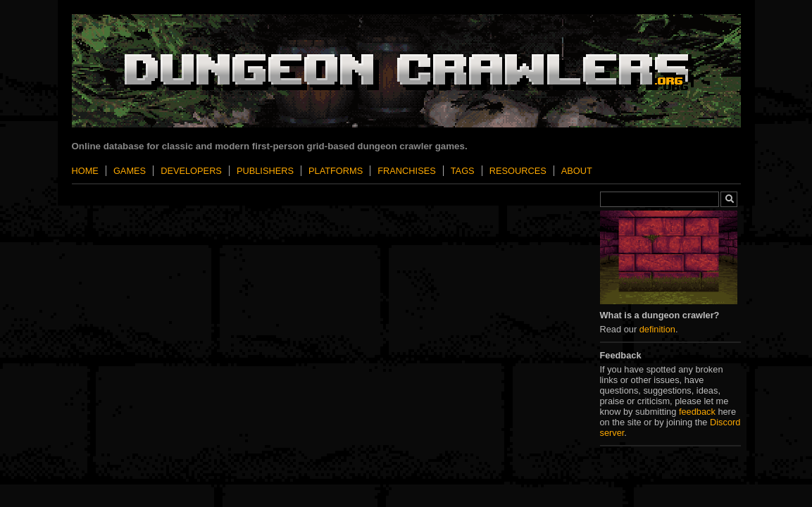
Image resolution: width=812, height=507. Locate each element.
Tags (463, 171)
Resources (518, 171)
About (577, 171)
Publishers (265, 171)
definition (657, 329)
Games (130, 171)
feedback (697, 412)
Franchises (406, 171)
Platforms (336, 171)
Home (85, 171)
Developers (191, 171)
